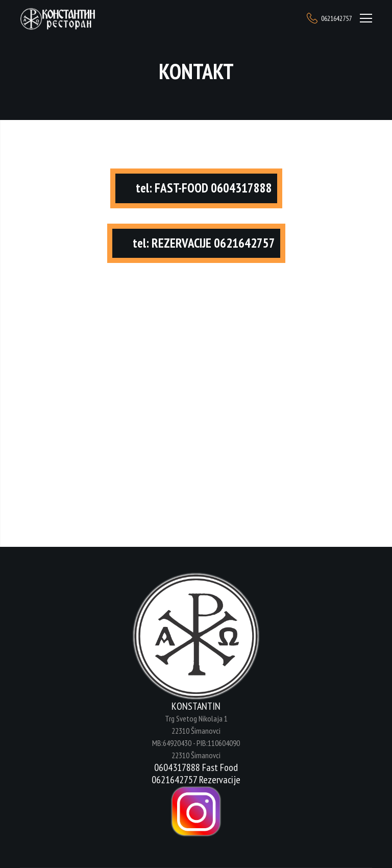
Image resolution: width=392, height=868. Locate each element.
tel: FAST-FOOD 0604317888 (204, 188)
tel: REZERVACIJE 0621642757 (204, 243)
